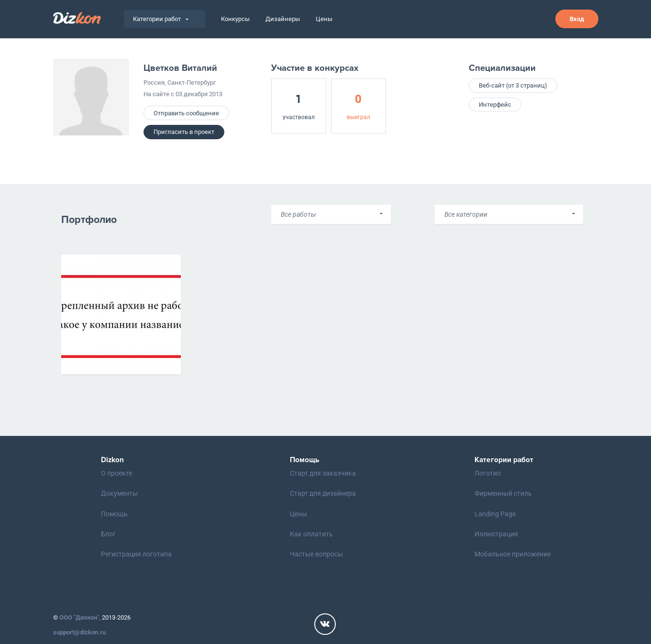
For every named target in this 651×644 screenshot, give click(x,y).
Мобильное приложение (513, 554)
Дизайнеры (283, 19)
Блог (108, 534)
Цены (324, 19)
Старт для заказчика (323, 473)
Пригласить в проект (184, 132)
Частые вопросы (316, 554)
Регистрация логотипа (136, 554)
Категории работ (161, 19)
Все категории (466, 214)
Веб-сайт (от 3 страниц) (513, 85)
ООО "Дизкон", (80, 617)
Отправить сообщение (186, 113)
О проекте (116, 473)
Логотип (488, 473)
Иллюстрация (496, 534)
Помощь (114, 514)
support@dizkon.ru (79, 632)
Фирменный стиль (503, 493)
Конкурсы (235, 19)
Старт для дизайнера (323, 493)
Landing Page (495, 514)
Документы (119, 493)
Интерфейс (495, 105)
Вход (577, 19)
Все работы (298, 214)
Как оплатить (311, 534)
